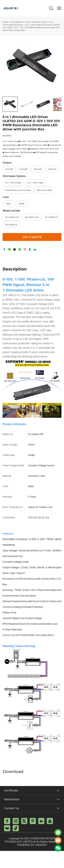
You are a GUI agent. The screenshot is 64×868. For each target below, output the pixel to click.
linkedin (35, 249)
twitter (15, 249)
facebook (4, 249)
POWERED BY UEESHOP (32, 845)
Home (5, 22)
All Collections (17, 22)
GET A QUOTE (32, 237)
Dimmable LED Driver (36, 22)
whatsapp (20, 249)
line (9, 249)
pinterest (25, 249)
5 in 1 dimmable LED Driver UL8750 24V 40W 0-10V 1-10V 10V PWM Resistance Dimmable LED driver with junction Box (31, 28)
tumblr (30, 249)
